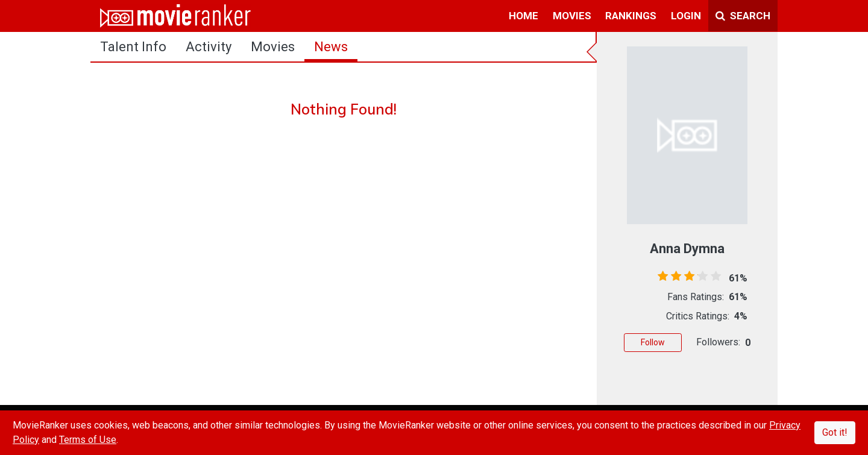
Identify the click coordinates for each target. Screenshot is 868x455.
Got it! (835, 432)
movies (572, 16)
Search (743, 16)
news (331, 47)
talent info (133, 47)
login (686, 16)
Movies (273, 47)
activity (209, 47)
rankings (631, 16)
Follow (653, 342)
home (524, 16)
